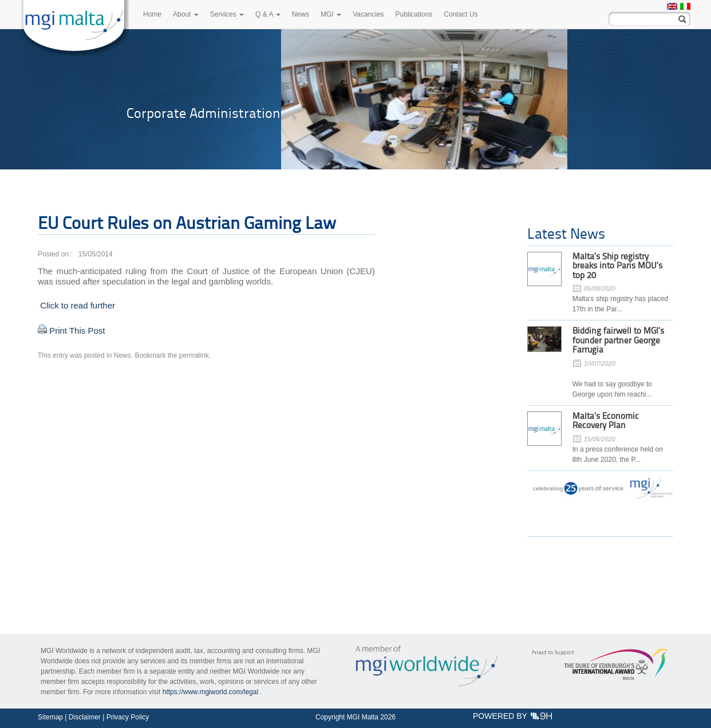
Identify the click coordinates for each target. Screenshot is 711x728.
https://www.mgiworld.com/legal (210, 692)
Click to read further (76, 305)
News (301, 14)
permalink (194, 355)
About (186, 14)
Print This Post (77, 331)
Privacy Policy (128, 717)
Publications (414, 14)
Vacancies (368, 14)
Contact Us (461, 14)
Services (227, 14)
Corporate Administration (204, 113)
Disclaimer (85, 717)
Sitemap (50, 717)
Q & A (268, 14)
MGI (331, 14)
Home (152, 14)
